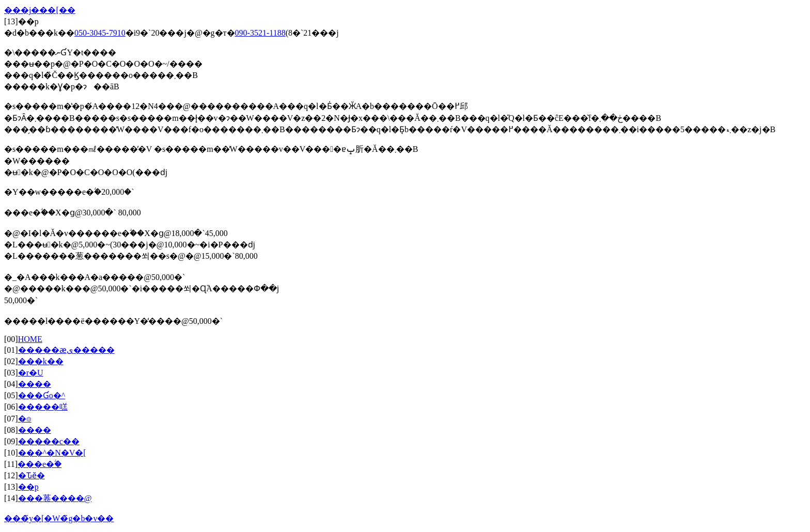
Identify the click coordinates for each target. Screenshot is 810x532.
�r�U (31, 373)
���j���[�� (40, 10)
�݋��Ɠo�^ (42, 395)
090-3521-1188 (260, 33)
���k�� (41, 361)
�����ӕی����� (66, 350)
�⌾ (25, 419)
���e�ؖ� (40, 464)
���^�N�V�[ (52, 453)
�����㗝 (43, 407)
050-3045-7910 (100, 33)
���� (35, 384)
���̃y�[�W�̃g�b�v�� (59, 518)
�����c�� (49, 441)
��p (28, 487)
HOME (30, 339)
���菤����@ (55, 498)
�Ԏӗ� (32, 475)
